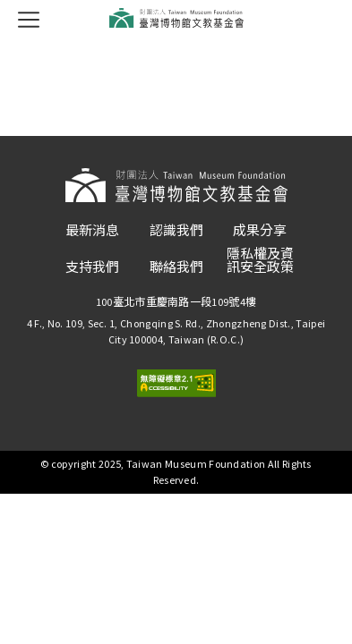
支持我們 (92, 267)
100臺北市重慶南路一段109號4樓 (176, 302)
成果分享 (260, 230)
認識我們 (176, 230)
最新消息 (92, 230)
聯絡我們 (176, 267)
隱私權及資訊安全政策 (260, 260)
